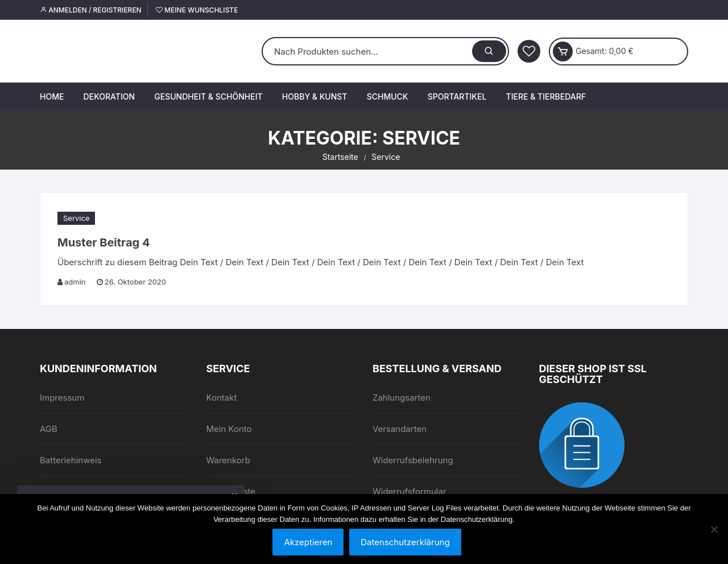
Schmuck (388, 96)
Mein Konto (229, 429)
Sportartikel (457, 96)
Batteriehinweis (71, 460)
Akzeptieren (308, 542)
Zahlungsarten (402, 398)
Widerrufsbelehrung (413, 460)
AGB (49, 429)
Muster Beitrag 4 (104, 242)
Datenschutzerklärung (405, 542)
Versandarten (400, 429)
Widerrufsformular (409, 491)
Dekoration (109, 96)
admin (75, 282)
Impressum (62, 398)
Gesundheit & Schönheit (208, 96)
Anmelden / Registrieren (91, 10)
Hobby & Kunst (315, 96)
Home (52, 96)
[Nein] (714, 529)
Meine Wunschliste (197, 10)
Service (76, 218)
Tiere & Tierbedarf (546, 96)
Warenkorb (228, 460)
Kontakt (222, 398)
